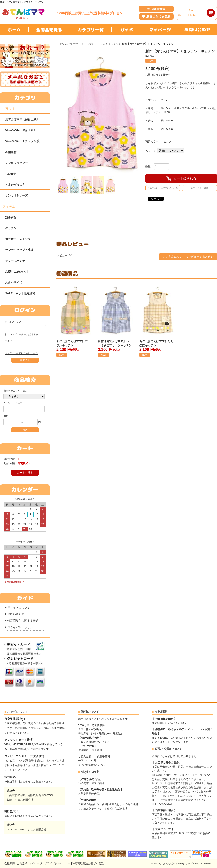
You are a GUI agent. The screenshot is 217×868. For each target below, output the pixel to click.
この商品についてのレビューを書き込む (188, 257)
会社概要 (10, 863)
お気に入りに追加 (200, 188)
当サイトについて (19, 608)
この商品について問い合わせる (163, 188)
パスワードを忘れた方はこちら (21, 353)
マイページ (36, 863)
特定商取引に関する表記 (23, 621)
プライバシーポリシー (21, 627)
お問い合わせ (16, 614)
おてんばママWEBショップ (76, 44)
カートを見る (25, 473)
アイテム (100, 44)
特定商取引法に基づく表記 (88, 863)
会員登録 (22, 863)
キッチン (113, 44)
